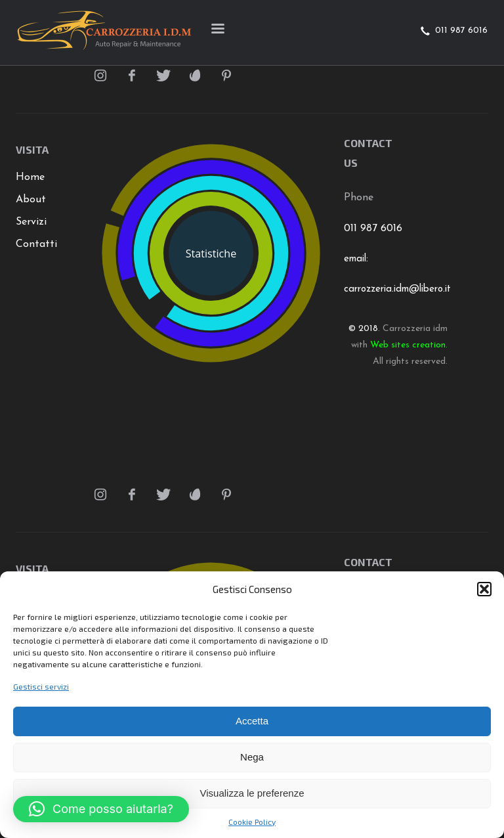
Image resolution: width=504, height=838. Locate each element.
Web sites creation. (409, 345)
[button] (484, 589)
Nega (252, 757)
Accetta (252, 721)
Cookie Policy (252, 822)
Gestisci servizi (41, 686)
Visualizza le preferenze (252, 793)
